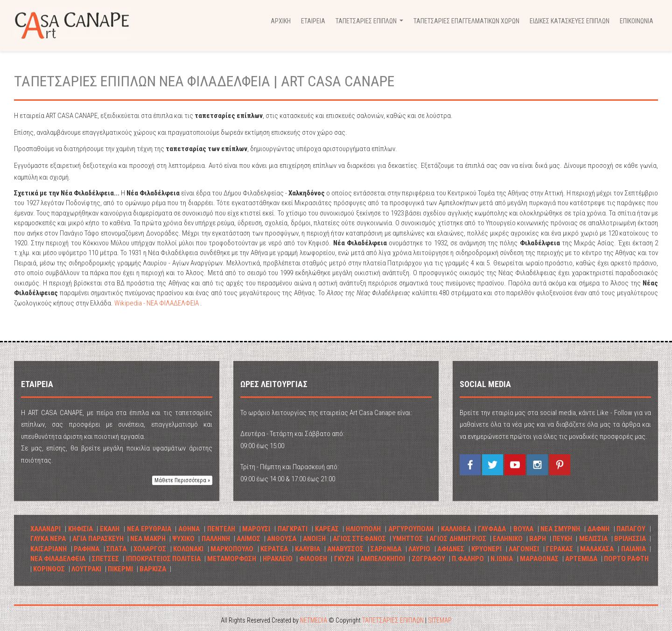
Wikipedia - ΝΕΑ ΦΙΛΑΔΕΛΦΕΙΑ (157, 303)
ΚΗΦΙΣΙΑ (80, 529)
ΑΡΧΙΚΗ (281, 21)
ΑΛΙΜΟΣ (248, 539)
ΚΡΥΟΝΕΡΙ (486, 549)
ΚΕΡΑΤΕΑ (274, 549)
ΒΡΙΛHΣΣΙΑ (630, 539)
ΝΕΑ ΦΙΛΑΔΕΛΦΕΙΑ (58, 559)
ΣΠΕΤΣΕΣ (105, 559)
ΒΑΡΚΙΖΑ (153, 569)
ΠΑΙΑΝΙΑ (633, 549)
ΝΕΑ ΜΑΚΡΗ (148, 539)
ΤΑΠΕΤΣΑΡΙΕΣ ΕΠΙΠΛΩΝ (393, 620)
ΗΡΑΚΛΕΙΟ (278, 559)
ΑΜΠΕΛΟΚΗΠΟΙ (383, 559)
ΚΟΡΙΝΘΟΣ (49, 569)
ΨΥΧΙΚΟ (183, 539)
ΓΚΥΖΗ (344, 559)
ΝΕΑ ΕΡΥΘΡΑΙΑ (149, 529)
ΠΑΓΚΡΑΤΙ (293, 529)
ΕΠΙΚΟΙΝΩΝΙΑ (637, 21)
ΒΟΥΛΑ (523, 529)
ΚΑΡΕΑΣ (327, 529)
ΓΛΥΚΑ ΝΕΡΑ (48, 539)
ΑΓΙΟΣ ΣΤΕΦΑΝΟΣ (359, 539)
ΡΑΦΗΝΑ (87, 549)
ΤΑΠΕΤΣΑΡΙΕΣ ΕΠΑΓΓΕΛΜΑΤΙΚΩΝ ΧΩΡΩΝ (466, 21)
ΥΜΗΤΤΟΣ (408, 539)
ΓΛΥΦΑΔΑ (492, 529)
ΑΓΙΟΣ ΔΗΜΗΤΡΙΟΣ (458, 539)
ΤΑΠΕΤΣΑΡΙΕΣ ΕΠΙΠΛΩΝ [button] (371, 24)
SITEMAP (440, 620)
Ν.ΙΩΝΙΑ (502, 559)
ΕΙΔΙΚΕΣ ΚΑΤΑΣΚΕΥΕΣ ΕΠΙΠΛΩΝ (570, 21)
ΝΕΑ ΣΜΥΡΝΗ (560, 529)
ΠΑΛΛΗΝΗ (216, 539)
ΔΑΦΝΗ (598, 529)
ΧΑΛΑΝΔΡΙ (45, 529)
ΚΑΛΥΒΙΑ (308, 549)
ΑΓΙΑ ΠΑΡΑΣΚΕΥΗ (98, 539)
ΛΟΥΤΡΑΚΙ (86, 569)
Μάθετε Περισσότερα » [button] (182, 480)
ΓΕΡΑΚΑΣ (560, 549)
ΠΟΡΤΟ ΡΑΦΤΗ (626, 559)
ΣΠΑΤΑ (116, 549)
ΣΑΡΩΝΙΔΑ (386, 549)
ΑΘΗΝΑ (189, 529)
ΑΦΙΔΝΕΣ (451, 549)
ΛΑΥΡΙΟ (419, 549)
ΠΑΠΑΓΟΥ (631, 529)
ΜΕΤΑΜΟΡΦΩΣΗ (232, 559)
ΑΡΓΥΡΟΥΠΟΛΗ (411, 529)
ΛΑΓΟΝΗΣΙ (524, 549)
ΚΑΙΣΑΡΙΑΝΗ (49, 549)
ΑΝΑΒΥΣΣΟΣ (345, 549)
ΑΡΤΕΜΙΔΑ (581, 559)
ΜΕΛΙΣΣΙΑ (593, 539)
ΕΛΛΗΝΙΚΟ (508, 539)
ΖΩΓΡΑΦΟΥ (428, 559)
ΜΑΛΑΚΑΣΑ (597, 549)
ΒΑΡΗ (538, 539)
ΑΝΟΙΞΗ (314, 539)
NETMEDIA (314, 620)
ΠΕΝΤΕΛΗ (221, 529)
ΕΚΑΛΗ (110, 529)
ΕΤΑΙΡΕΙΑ (313, 21)
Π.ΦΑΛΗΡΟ (468, 559)
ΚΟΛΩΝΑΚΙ (188, 549)
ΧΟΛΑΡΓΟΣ (150, 549)
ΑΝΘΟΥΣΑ (282, 539)
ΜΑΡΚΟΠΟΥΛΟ (232, 549)
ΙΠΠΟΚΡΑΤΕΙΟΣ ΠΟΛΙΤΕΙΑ (163, 559)
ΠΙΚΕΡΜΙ (120, 569)
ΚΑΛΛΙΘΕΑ (456, 529)
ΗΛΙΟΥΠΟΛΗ (363, 529)
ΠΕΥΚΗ (562, 539)
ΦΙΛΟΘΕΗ (313, 559)
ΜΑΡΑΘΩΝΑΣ (539, 559)
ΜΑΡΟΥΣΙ (256, 529)
